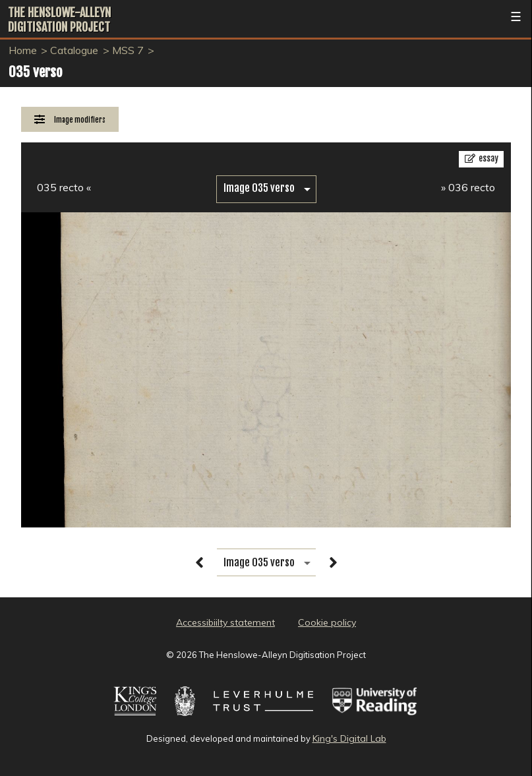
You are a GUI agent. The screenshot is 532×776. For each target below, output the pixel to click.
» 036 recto (468, 187)
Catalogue (74, 50)
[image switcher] (266, 188)
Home (23, 50)
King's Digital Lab (349, 738)
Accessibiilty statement (225, 622)
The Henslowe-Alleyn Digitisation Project (59, 20)
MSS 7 (128, 50)
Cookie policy (327, 622)
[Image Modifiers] (70, 120)
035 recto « (64, 187)
